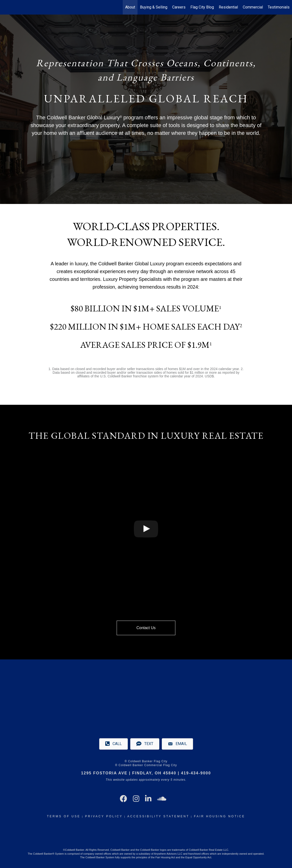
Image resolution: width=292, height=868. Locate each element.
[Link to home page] (6, 7)
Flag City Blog (202, 7)
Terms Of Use (64, 816)
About (130, 7)
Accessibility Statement (158, 816)
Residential (228, 7)
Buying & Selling (154, 7)
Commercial (253, 7)
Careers (179, 7)
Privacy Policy (104, 816)
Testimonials (279, 7)
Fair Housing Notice (220, 816)
